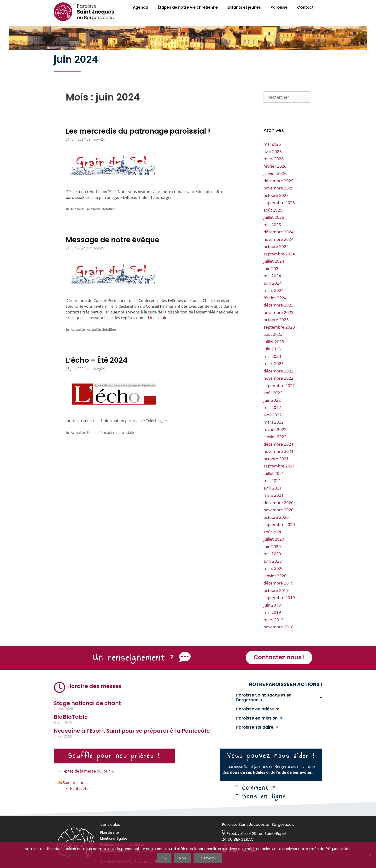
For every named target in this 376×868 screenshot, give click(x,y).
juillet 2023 (274, 342)
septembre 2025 (279, 203)
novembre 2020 (279, 510)
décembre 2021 (279, 444)
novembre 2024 (279, 239)
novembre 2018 (279, 627)
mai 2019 (272, 612)
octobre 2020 (276, 517)
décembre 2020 (279, 503)
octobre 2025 (276, 195)
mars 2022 (274, 422)
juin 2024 (272, 269)
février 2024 (275, 298)
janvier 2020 (275, 576)
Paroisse (279, 7)
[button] (274, 789)
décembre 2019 (279, 583)
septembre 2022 (279, 386)
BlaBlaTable (71, 717)
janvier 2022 (275, 437)
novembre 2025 (279, 188)
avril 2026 (273, 151)
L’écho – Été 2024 (97, 360)
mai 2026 (272, 144)
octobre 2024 (276, 246)
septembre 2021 (279, 466)
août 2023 (273, 334)
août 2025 (273, 210)
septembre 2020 (279, 524)
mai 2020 (272, 554)
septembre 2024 (279, 254)
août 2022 (273, 393)
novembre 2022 (279, 378)
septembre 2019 (279, 598)
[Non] (370, 855)
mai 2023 (272, 356)
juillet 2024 (274, 261)
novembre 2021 (279, 451)
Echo (91, 433)
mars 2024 (274, 290)
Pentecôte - (80, 788)
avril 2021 (273, 488)
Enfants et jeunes (244, 7)
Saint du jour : (75, 783)
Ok (164, 858)
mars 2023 (274, 363)
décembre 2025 (279, 181)
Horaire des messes (94, 686)
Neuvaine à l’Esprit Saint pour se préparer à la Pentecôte (132, 731)
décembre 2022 (279, 371)
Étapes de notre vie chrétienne (188, 7)
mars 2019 (274, 620)
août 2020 (273, 532)
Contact (305, 7)
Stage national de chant (87, 703)
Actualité (78, 209)
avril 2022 (273, 415)
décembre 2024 (279, 232)
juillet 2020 (274, 539)
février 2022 (275, 429)
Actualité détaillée (101, 209)
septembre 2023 (279, 327)
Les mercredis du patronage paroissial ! (138, 131)
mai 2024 (272, 276)
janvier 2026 (275, 173)
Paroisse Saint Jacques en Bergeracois (279, 697)
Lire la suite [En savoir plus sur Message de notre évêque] (158, 318)
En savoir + (208, 858)
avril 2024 (273, 283)
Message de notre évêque (112, 240)
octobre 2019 (276, 590)
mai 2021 (272, 481)
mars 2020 (274, 568)
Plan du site (110, 833)
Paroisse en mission (259, 718)
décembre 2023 (279, 305)
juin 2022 (272, 400)
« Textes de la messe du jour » (86, 771)
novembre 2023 (279, 312)
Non (182, 858)
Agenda (141, 7)
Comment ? (259, 788)
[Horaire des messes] (59, 687)
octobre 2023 (276, 320)
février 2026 (275, 166)
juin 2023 (272, 349)
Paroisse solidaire (257, 727)
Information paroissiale (115, 433)
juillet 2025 (274, 217)
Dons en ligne (264, 796)
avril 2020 (273, 561)
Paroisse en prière (258, 709)
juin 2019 (272, 605)
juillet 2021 (274, 473)
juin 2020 (272, 546)
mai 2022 (272, 407)
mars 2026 (274, 159)
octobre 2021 (276, 459)
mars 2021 (274, 495)
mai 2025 (272, 225)
